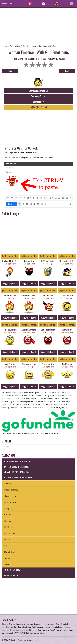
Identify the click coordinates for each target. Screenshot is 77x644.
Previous (10, 71)
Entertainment (10, 502)
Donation (6, 433)
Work (7, 564)
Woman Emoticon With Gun (44, 46)
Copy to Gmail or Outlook (39, 91)
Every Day (9, 508)
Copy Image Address (39, 96)
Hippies (8, 521)
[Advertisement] (38, 26)
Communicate (10, 496)
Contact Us (32, 640)
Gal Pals (8, 515)
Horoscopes (10, 533)
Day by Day (15, 46)
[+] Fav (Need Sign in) (39, 107)
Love (6, 546)
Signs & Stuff (10, 552)
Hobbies (8, 527)
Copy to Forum (39, 102)
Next (67, 71)
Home (5, 46)
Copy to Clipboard (10, 283)
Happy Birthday (11, 490)
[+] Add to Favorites (10, 256)
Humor (7, 539)
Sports (7, 558)
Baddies (26, 46)
